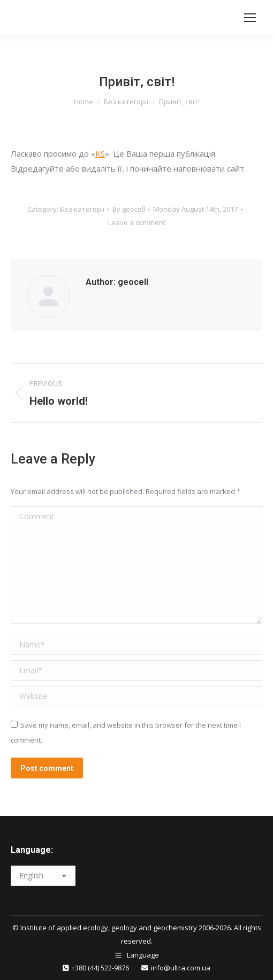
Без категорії (82, 209)
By (129, 209)
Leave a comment (137, 222)
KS (100, 153)
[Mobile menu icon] (250, 18)
